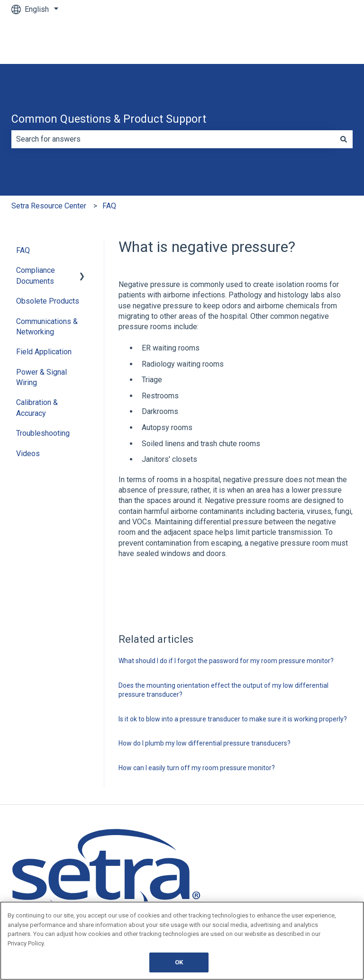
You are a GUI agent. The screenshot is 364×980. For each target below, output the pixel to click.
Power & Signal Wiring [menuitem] (41, 377)
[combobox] (173, 139)
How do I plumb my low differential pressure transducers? (205, 743)
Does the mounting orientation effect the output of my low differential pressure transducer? (223, 690)
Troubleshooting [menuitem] (43, 433)
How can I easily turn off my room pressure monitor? (197, 768)
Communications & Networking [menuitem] (47, 327)
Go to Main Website (310, 41)
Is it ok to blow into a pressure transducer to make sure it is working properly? (233, 719)
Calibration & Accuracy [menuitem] (37, 408)
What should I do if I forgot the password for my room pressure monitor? (226, 661)
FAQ (109, 206)
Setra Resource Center (49, 206)
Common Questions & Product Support (109, 119)
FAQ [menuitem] (23, 250)
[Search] (344, 139)
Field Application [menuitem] (44, 352)
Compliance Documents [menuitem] (36, 275)
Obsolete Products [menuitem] (48, 301)
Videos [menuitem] (28, 454)
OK (179, 962)
